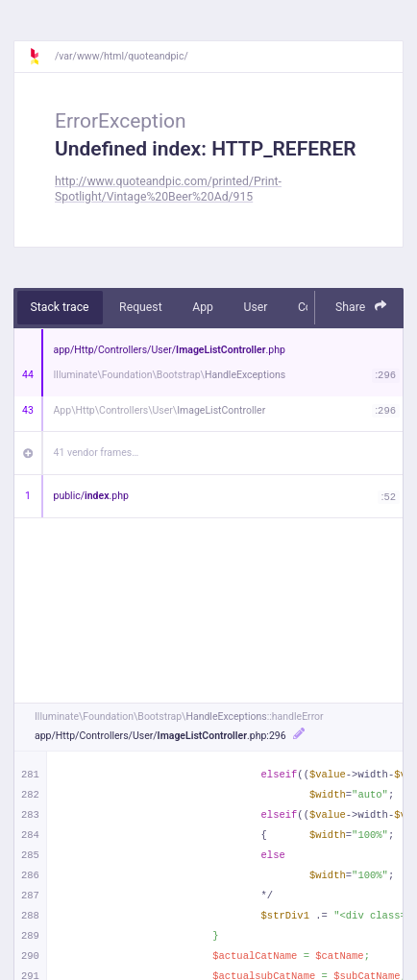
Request (141, 307)
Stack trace (60, 307)
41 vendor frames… (97, 453)
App (203, 307)
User (255, 307)
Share (361, 307)
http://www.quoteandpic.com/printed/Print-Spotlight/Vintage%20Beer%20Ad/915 (168, 189)
